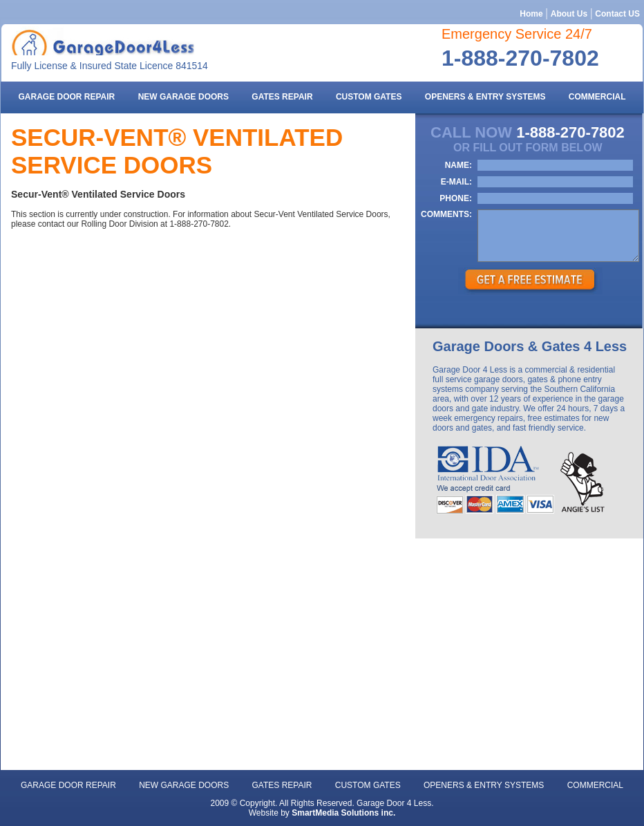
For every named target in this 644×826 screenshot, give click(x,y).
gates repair (282, 97)
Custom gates (369, 97)
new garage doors (183, 97)
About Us (569, 14)
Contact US (617, 14)
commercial (597, 97)
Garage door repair (66, 97)
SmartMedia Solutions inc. (343, 813)
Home (531, 14)
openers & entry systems (485, 97)
